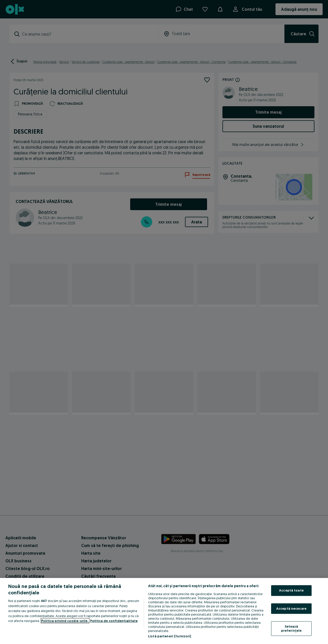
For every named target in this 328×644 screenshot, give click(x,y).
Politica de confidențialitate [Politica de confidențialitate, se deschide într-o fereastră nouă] (114, 621)
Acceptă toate (291, 590)
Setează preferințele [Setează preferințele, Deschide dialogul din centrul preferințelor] (291, 629)
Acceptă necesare (291, 608)
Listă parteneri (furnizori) (170, 636)
